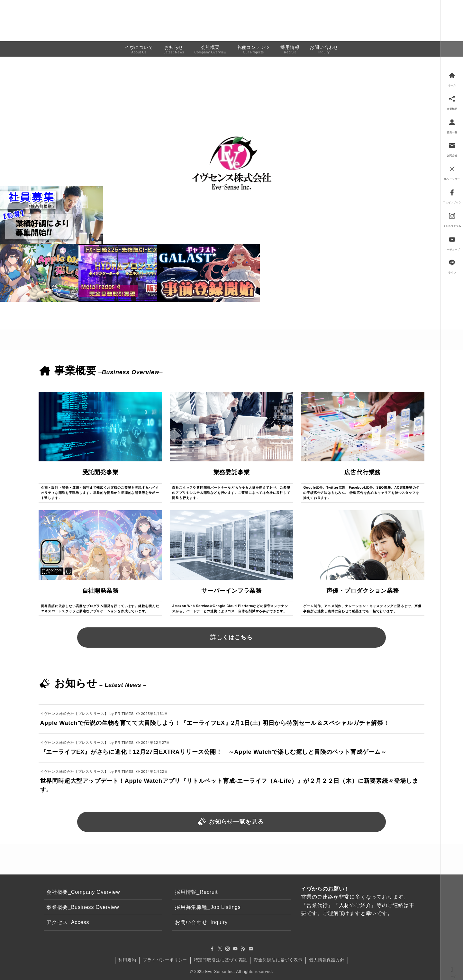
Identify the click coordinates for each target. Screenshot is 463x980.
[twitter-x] (220, 949)
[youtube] (235, 949)
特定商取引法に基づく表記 (221, 960)
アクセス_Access (68, 922)
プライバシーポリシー (165, 960)
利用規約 (127, 960)
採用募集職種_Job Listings (208, 907)
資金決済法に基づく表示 (278, 960)
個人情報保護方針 (327, 960)
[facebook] (212, 949)
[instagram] (228, 949)
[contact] (251, 949)
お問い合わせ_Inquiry (201, 922)
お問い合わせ (419, 19)
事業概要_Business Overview (83, 907)
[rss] (243, 949)
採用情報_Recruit (196, 892)
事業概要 (362, 19)
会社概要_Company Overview (83, 892)
